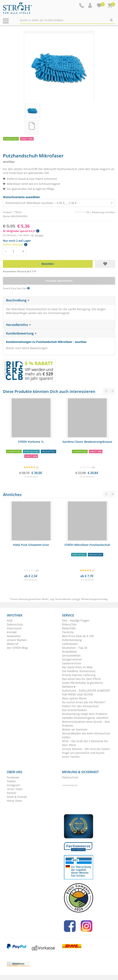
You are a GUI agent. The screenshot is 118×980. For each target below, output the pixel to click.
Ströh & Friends (17, 797)
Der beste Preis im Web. (78, 667)
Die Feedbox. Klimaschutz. (79, 671)
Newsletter (14, 636)
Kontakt (12, 632)
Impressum (14, 628)
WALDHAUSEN (19, 216)
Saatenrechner (72, 663)
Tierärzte (68, 632)
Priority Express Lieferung (79, 675)
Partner (12, 793)
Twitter (11, 781)
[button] (90, 5)
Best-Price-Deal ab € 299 (78, 636)
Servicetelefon (71, 656)
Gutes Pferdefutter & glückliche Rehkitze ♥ (82, 685)
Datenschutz (15, 624)
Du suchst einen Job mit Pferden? (84, 702)
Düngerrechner (72, 659)
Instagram (13, 785)
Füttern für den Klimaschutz (80, 706)
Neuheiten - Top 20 (75, 648)
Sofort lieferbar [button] (15, 245)
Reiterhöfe (69, 628)
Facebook (13, 777)
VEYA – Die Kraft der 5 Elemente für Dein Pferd (85, 743)
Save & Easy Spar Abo (16, 288)
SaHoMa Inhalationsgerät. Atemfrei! (85, 718)
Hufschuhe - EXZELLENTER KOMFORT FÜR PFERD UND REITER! (86, 692)
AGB (10, 620)
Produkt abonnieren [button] (59, 281)
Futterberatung (72, 640)
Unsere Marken (17, 640)
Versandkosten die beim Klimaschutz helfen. (86, 735)
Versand (39, 235)
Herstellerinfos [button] (19, 325)
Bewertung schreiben (104, 212)
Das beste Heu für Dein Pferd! (81, 679)
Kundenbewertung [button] (21, 333)
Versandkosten (63, 599)
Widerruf (13, 644)
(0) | (83, 212)
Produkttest (69, 652)
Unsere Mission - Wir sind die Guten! (86, 749)
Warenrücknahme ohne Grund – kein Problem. (86, 724)
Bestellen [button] (48, 264)
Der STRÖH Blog (17, 648)
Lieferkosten (70, 644)
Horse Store (14, 801)
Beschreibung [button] (18, 300)
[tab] (59, 300)
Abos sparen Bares (74, 698)
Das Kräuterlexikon (74, 710)
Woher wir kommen (75, 729)
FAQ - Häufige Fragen (76, 620)
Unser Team (15, 789)
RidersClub (69, 624)
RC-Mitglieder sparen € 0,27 (21, 231)
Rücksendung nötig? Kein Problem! (85, 714)
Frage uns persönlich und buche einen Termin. (83, 755)
